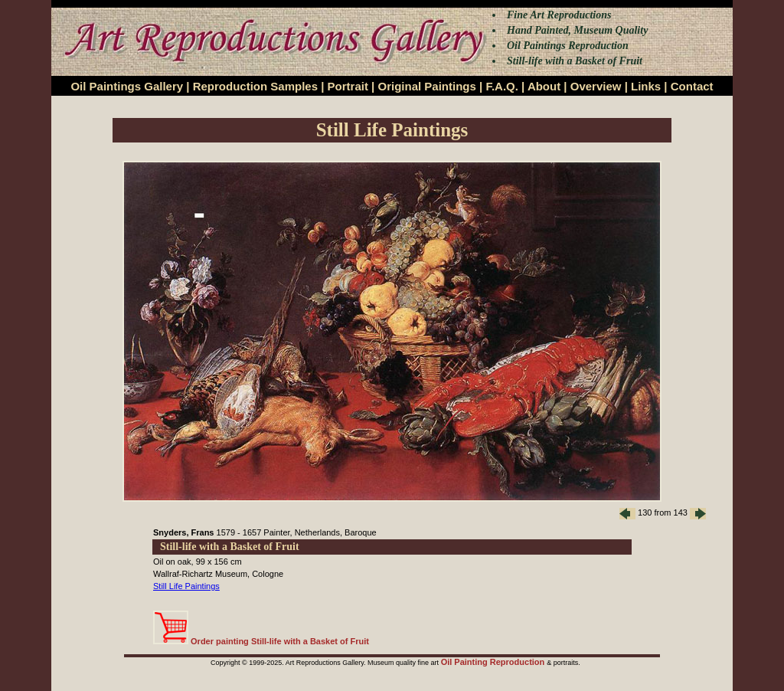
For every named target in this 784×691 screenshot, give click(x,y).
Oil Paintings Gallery (127, 86)
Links (646, 86)
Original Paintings (426, 86)
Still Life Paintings (186, 586)
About (544, 86)
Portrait (348, 86)
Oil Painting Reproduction (494, 662)
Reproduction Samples (255, 86)
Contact (692, 86)
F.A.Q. (502, 86)
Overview (596, 86)
